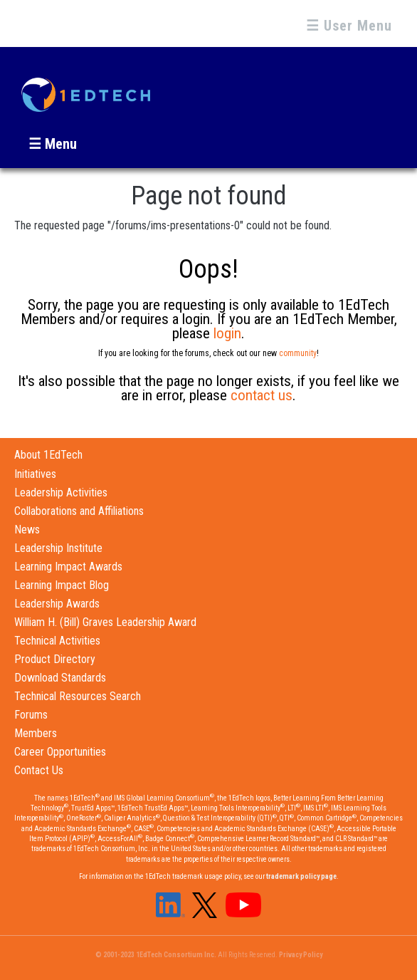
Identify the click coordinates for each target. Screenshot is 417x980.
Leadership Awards (57, 604)
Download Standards (60, 678)
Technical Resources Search (78, 696)
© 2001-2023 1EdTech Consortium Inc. (156, 955)
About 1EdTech (48, 455)
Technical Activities (57, 641)
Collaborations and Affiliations (79, 511)
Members (36, 733)
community (298, 353)
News (27, 530)
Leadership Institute (58, 548)
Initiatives (35, 474)
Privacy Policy (301, 955)
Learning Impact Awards (68, 567)
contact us (262, 395)
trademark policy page (301, 876)
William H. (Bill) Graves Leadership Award (105, 622)
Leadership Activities (61, 492)
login (227, 333)
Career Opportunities (60, 752)
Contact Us (39, 770)
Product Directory (55, 659)
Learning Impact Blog (62, 585)
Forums (31, 715)
